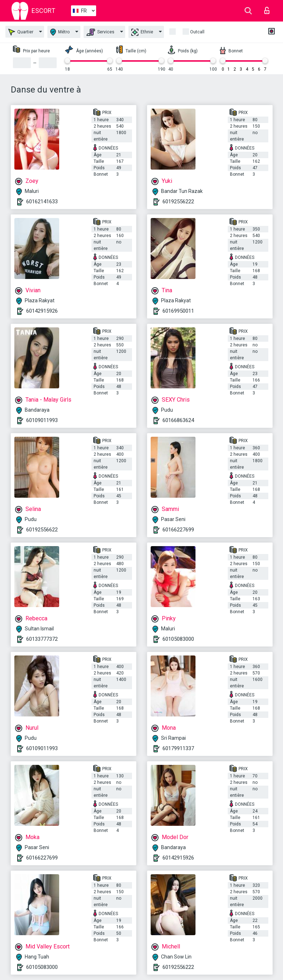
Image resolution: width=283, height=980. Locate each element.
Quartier (21, 32)
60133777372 (42, 639)
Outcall (197, 32)
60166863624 (178, 420)
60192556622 (42, 530)
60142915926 (42, 311)
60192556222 (178, 202)
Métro (60, 32)
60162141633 (42, 202)
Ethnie (142, 32)
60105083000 (178, 639)
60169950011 (178, 311)
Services (100, 32)
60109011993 (42, 420)
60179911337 (178, 748)
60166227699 (178, 530)
